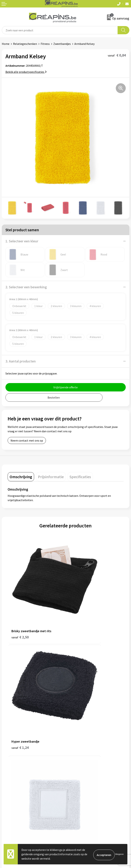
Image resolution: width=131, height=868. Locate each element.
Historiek (73, 723)
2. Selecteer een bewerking (26, 287)
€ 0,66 (20, 676)
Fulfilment (74, 712)
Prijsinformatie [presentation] (51, 477)
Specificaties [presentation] (80, 477)
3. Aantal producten (21, 361)
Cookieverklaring (78, 779)
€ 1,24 (78, 601)
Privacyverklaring (78, 785)
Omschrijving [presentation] (21, 477)
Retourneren (10, 785)
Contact (7, 774)
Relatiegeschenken (25, 44)
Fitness (45, 44)
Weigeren (119, 854)
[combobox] (60, 30)
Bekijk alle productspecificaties (26, 72)
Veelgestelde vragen (14, 779)
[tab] (21, 477)
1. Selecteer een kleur (22, 241)
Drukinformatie (77, 718)
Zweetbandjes (62, 44)
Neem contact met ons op (27, 440)
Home (6, 44)
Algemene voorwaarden (82, 774)
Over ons (73, 729)
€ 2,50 (20, 601)
